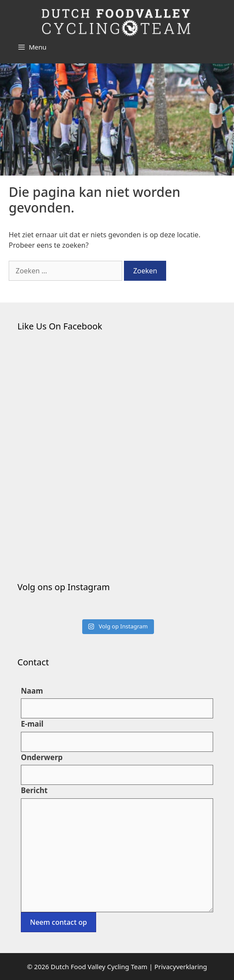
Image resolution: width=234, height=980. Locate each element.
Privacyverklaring (181, 967)
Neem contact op (58, 922)
